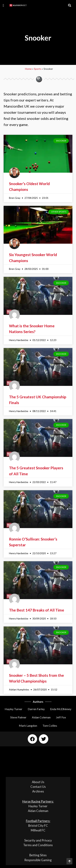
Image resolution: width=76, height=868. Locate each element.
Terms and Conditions (38, 845)
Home (28, 69)
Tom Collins (50, 726)
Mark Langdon (28, 726)
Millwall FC (38, 830)
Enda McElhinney (61, 709)
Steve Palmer (18, 717)
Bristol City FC (38, 826)
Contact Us (38, 787)
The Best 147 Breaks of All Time (37, 610)
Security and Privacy (38, 840)
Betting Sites (38, 855)
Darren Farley (36, 709)
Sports (38, 69)
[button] (3, 5)
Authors (38, 702)
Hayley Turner (14, 709)
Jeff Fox (61, 717)
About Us (38, 782)
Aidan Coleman (41, 717)
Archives (38, 791)
